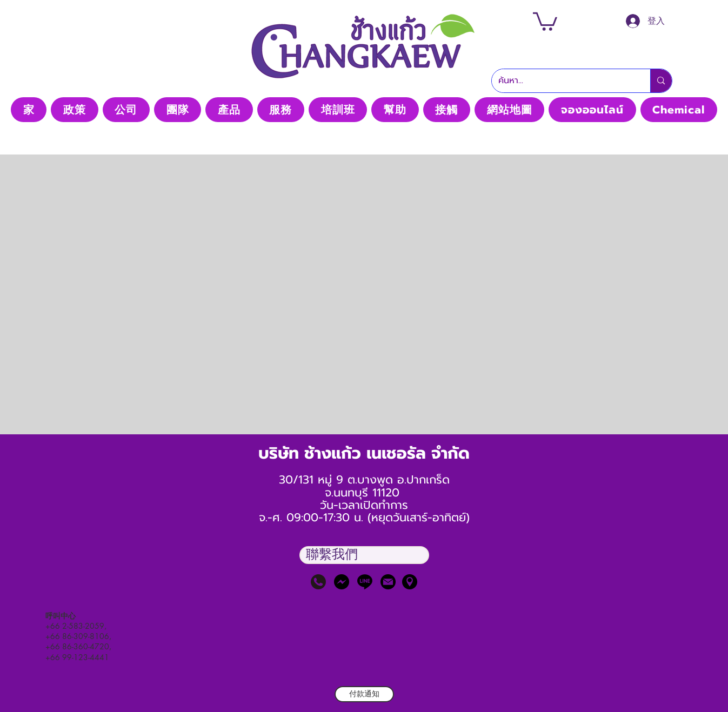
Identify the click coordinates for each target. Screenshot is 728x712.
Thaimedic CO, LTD (364, 90)
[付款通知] (364, 694)
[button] (545, 21)
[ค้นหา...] (563, 81)
